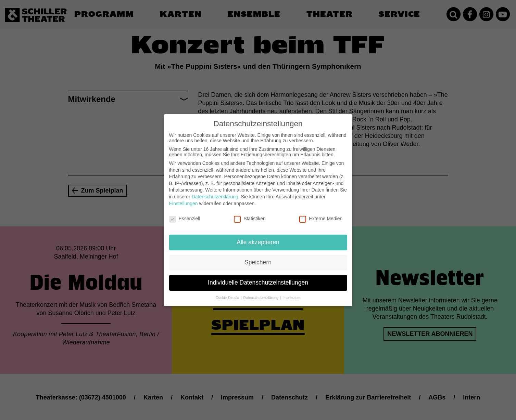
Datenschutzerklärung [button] (261, 292)
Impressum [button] (291, 292)
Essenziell (185, 213)
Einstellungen (184, 198)
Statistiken (250, 213)
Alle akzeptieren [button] (258, 237)
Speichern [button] (258, 257)
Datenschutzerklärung (215, 191)
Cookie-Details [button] (228, 292)
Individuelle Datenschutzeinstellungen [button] (258, 277)
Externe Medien (321, 213)
